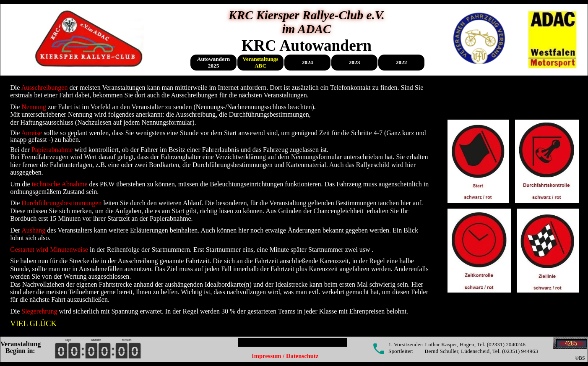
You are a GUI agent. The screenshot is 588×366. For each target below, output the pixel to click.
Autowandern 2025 (214, 62)
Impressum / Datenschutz (285, 356)
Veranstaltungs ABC (260, 62)
